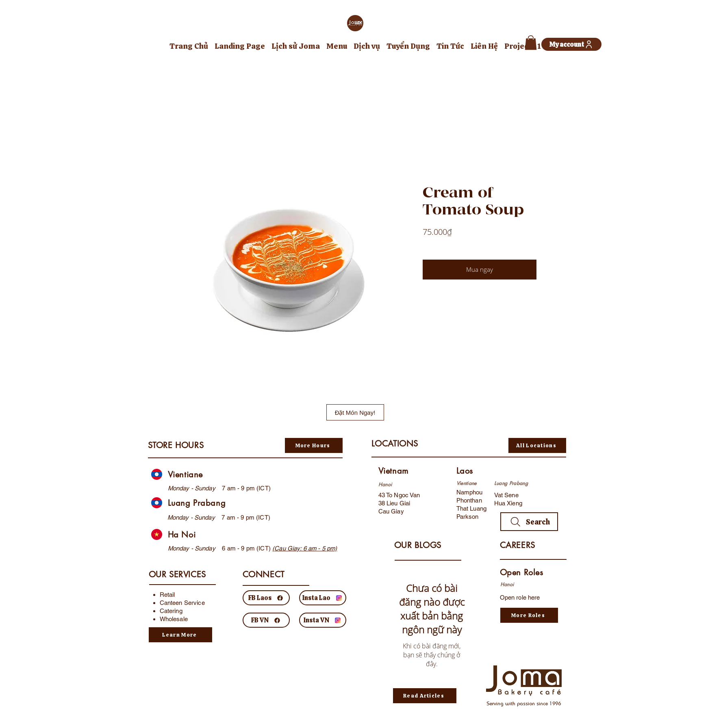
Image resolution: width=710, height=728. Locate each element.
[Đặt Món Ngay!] (355, 412)
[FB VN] (266, 620)
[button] (531, 43)
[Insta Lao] (323, 598)
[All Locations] (537, 445)
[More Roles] (529, 615)
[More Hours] (314, 445)
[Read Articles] (425, 696)
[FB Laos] (266, 598)
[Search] (529, 522)
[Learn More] (180, 635)
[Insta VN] (323, 620)
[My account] (571, 44)
